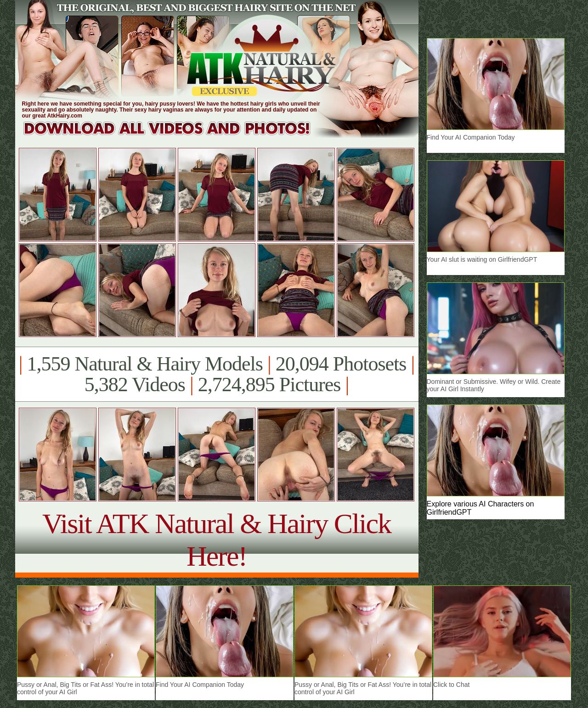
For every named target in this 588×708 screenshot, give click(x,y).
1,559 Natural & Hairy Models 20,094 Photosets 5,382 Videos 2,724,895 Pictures (217, 374)
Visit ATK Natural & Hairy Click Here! (217, 540)
